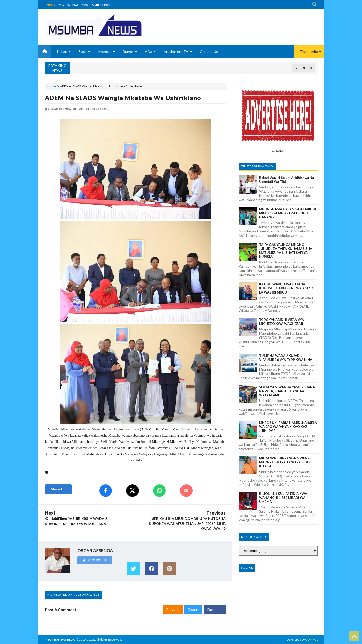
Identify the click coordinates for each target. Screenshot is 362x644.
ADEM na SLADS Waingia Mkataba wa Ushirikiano (123, 98)
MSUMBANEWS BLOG (60, 640)
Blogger (173, 609)
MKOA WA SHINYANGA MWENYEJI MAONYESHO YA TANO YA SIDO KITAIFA (286, 462)
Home (51, 4)
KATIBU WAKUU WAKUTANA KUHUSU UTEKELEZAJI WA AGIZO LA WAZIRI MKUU (286, 288)
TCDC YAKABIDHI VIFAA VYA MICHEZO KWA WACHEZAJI (282, 322)
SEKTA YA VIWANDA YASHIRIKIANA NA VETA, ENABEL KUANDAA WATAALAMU (287, 391)
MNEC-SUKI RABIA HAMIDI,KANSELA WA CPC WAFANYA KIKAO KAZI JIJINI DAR (288, 427)
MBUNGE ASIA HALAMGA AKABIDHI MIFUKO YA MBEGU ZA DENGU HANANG (288, 213)
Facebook (215, 609)
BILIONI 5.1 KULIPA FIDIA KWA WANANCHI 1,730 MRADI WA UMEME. (283, 498)
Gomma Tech (101, 4)
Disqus (193, 609)
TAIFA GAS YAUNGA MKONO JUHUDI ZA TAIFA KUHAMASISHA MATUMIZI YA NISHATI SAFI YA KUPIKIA (286, 251)
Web (85, 4)
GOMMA (311, 640)
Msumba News (69, 4)
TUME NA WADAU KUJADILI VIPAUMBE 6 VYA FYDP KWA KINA (286, 358)
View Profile (95, 560)
